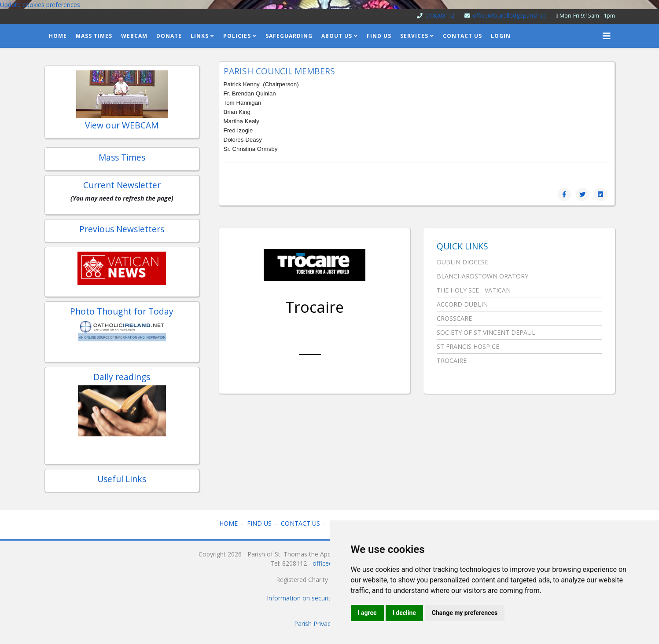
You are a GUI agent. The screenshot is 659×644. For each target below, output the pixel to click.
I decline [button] (404, 613)
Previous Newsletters (122, 229)
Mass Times (94, 36)
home (58, 36)
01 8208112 (440, 16)
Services (414, 36)
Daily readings (122, 377)
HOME (228, 523)
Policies (237, 36)
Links (200, 36)
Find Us (379, 36)
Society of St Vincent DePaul (486, 332)
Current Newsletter (122, 185)
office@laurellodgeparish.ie (509, 16)
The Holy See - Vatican (474, 290)
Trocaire (315, 307)
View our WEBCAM (122, 125)
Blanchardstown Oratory (482, 276)
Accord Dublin (462, 304)
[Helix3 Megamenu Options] (607, 36)
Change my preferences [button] (465, 613)
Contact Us (462, 36)
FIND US (259, 523)
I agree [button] (367, 613)
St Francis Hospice (468, 346)
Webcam (134, 36)
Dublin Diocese (462, 262)
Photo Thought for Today (122, 311)
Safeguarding (289, 36)
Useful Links (122, 479)
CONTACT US (300, 523)
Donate (169, 36)
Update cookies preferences (40, 5)
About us (337, 36)
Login (501, 36)
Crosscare (454, 318)
